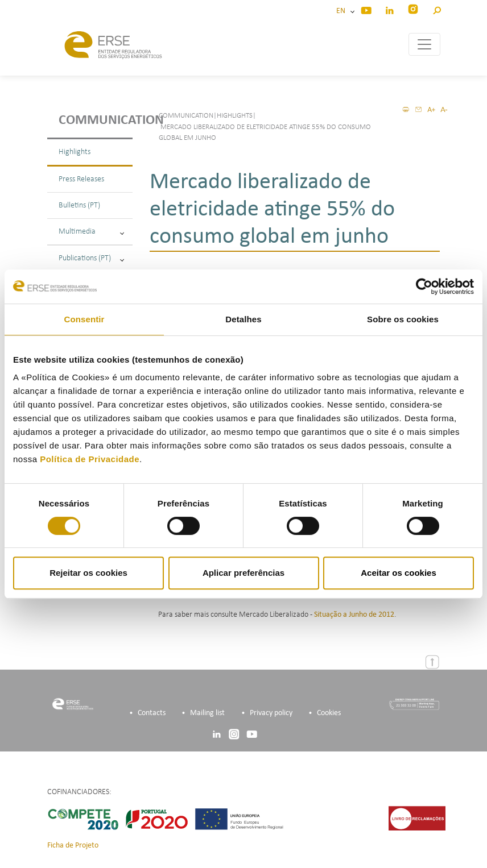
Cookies (329, 713)
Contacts (152, 713)
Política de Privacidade (90, 459)
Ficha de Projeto (73, 846)
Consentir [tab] (84, 319)
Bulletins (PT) (79, 205)
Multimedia (91, 232)
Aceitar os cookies (399, 573)
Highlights (75, 152)
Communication (96, 121)
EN (342, 11)
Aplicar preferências (243, 573)
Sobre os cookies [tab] (403, 319)
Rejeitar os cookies (88, 573)
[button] (437, 9)
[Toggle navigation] (424, 44)
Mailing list (207, 713)
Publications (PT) (91, 258)
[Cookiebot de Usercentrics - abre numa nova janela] (424, 286)
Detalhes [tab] (243, 319)
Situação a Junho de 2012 (354, 615)
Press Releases (81, 179)
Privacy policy (271, 713)
